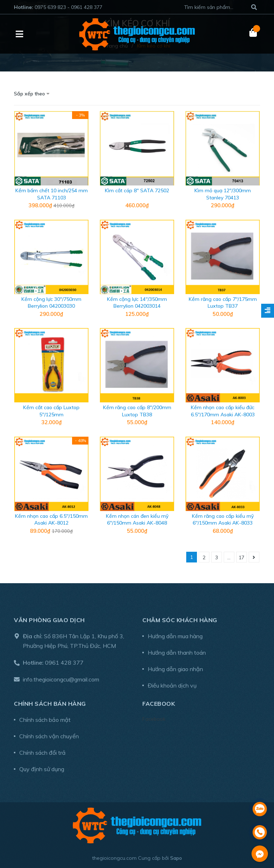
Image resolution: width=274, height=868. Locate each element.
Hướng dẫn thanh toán (177, 653)
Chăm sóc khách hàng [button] (180, 620)
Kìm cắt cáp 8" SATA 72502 (137, 190)
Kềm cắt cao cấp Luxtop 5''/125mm (51, 411)
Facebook (154, 719)
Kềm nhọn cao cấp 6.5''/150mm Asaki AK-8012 (51, 520)
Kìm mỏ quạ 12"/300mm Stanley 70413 (223, 194)
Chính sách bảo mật (45, 720)
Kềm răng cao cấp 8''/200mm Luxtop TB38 (137, 411)
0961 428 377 (64, 663)
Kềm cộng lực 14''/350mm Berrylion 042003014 (137, 303)
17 (242, 557)
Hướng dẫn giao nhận (175, 669)
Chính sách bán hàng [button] (50, 704)
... (229, 557)
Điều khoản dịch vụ (172, 685)
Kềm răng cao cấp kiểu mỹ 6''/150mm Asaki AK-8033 (223, 520)
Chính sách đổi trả (42, 753)
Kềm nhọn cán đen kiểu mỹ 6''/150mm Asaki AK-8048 (137, 520)
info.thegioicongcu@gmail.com (61, 679)
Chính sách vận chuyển (49, 736)
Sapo (176, 858)
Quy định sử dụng (42, 769)
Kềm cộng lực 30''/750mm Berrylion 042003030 (51, 303)
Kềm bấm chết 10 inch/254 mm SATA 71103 (52, 194)
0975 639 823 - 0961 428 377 (68, 7)
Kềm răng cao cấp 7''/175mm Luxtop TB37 (223, 303)
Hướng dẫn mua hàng (175, 636)
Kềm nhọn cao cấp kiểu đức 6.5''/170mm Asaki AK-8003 (223, 411)
